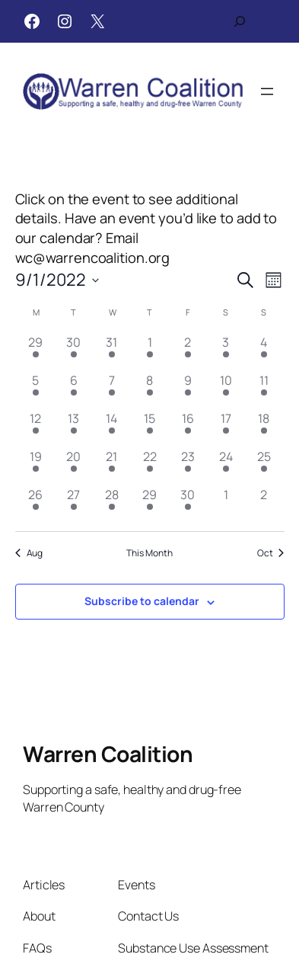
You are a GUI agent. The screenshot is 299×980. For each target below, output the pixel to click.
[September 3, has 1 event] (226, 352)
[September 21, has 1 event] (112, 466)
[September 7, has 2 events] (112, 390)
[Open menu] (267, 91)
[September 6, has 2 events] (74, 390)
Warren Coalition (108, 754)
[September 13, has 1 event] (74, 428)
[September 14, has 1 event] (112, 428)
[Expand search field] (240, 21)
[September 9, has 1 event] (188, 390)
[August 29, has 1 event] (36, 352)
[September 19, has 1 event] (36, 466)
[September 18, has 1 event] (264, 428)
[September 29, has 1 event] (150, 504)
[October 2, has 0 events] (264, 504)
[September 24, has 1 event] (226, 466)
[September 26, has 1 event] (36, 504)
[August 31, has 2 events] (112, 352)
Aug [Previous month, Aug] (29, 553)
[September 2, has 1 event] (188, 352)
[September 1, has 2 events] (150, 352)
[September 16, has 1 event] (188, 428)
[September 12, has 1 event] (36, 428)
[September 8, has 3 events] (150, 390)
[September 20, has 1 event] (74, 466)
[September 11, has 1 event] (264, 390)
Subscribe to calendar (142, 601)
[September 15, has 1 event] (150, 428)
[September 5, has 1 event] (36, 390)
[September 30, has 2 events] (188, 504)
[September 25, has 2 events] (264, 466)
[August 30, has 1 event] (74, 352)
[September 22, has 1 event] (150, 466)
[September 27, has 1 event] (74, 504)
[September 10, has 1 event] (226, 390)
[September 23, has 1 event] (188, 466)
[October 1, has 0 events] (226, 504)
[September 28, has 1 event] (112, 504)
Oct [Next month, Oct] (271, 553)
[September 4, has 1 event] (264, 352)
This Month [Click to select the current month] (149, 553)
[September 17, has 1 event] (226, 428)
